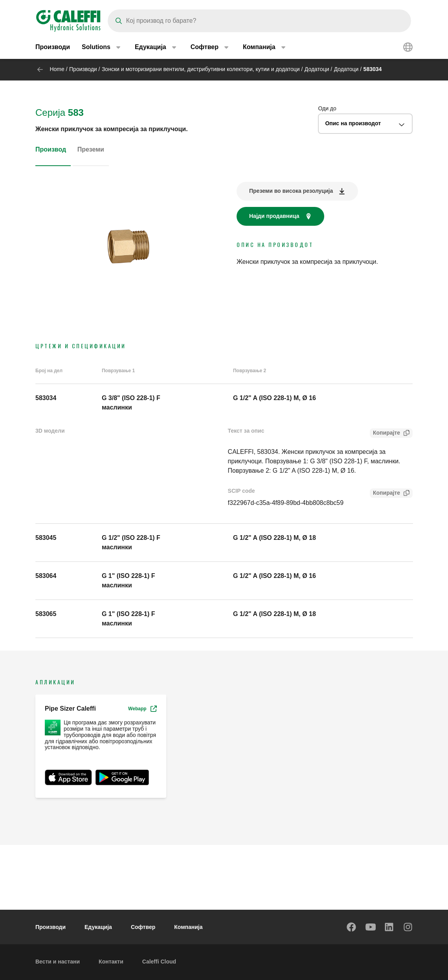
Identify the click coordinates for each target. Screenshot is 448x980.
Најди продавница (274, 216)
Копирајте (385, 434)
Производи (53, 47)
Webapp (142, 709)
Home (57, 69)
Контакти (111, 962)
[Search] (259, 21)
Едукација (98, 927)
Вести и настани (58, 962)
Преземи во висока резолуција (291, 191)
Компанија (188, 927)
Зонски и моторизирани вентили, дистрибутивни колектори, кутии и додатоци (201, 69)
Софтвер (143, 927)
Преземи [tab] (91, 149)
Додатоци (317, 69)
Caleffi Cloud (159, 962)
